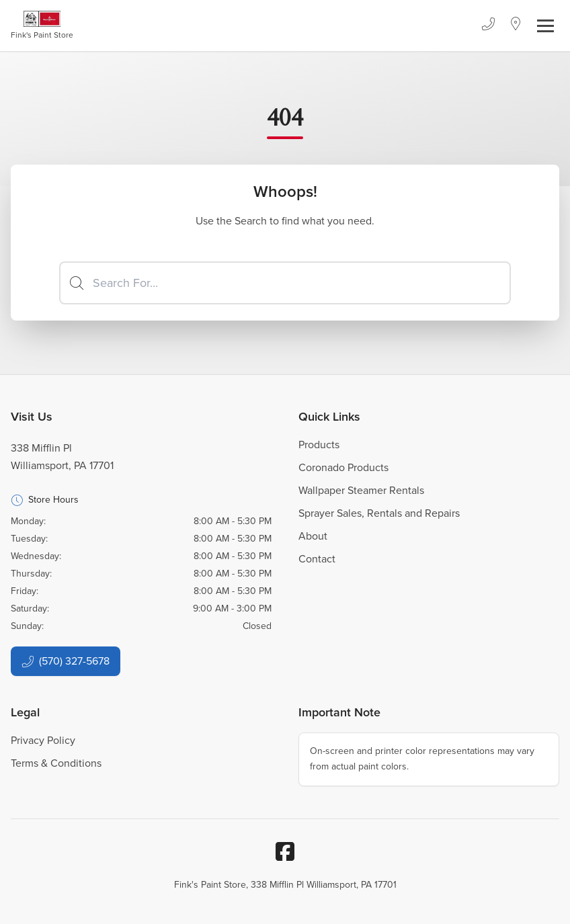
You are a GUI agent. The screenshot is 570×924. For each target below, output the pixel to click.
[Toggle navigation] (545, 26)
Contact (317, 559)
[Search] (285, 283)
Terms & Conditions (56, 763)
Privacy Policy (43, 740)
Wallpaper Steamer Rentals (361, 490)
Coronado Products (343, 467)
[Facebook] (285, 851)
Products (319, 445)
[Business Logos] (42, 26)
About (313, 536)
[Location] (516, 26)
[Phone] (488, 26)
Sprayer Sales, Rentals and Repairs (379, 513)
